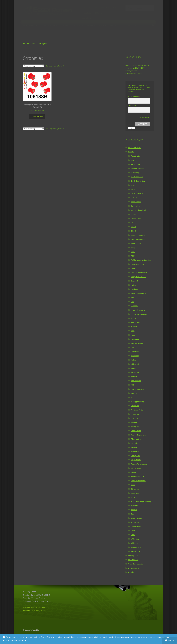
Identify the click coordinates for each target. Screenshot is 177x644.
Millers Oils (135, 364)
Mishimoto (135, 372)
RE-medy (134, 443)
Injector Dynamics (138, 310)
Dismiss (171, 640)
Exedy (133, 248)
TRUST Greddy (137, 518)
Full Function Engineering (141, 260)
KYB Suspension (137, 343)
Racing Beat (136, 427)
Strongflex (135, 489)
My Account (93, 8)
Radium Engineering (139, 435)
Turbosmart (136, 522)
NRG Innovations (137, 389)
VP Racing (135, 539)
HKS (133, 302)
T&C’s (114, 8)
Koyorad (134, 335)
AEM (133, 160)
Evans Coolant (137, 243)
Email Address (134, 97)
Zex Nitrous (78, 25)
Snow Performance (138, 481)
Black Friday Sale (135, 148)
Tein (133, 514)
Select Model (29, 25)
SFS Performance (138, 476)
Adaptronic (135, 156)
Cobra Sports (136, 202)
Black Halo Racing (138, 181)
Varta (133, 535)
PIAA (133, 397)
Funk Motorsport (137, 264)
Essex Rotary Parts (49, 25)
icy (45, 610)
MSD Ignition (136, 381)
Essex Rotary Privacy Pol (33, 610)
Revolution (135, 451)
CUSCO (134, 214)
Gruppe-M (135, 281)
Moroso (134, 377)
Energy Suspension (138, 235)
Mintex (134, 368)
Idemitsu (65, 25)
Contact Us (105, 8)
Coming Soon (133, 555)
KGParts (134, 327)
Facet (133, 252)
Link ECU (91, 25)
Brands (113, 25)
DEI (132, 223)
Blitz (133, 185)
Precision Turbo (137, 410)
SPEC (133, 485)
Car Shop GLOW (137, 193)
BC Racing (135, 173)
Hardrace (135, 289)
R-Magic (134, 422)
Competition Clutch (139, 210)
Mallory (134, 360)
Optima (134, 393)
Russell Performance (139, 464)
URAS (133, 531)
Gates (133, 268)
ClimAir (134, 198)
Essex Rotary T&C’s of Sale (34, 607)
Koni (133, 331)
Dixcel (133, 227)
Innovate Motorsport (139, 314)
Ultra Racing (136, 526)
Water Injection (134, 568)
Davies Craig (136, 218)
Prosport (134, 418)
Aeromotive (135, 164)
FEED (133, 256)
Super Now (135, 493)
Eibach (134, 231)
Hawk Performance (138, 293)
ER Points (98, 13)
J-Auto (134, 318)
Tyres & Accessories (136, 564)
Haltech (102, 25)
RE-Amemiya (136, 439)
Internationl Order (88, 18)
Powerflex (135, 406)
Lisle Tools (135, 352)
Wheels (131, 572)
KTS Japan (135, 339)
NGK (133, 385)
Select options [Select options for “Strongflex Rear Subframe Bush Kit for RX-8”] (37, 117)
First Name (132, 106)
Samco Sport (136, 468)
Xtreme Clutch (136, 547)
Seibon (134, 472)
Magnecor (135, 356)
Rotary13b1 (135, 456)
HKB (133, 298)
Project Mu (135, 414)
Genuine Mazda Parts (139, 273)
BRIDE (133, 189)
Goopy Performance (139, 277)
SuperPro (135, 497)
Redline (134, 447)
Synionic (134, 506)
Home (84, 8)
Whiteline (135, 543)
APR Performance (138, 169)
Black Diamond (137, 177)
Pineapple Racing (138, 402)
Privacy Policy (87, 13)
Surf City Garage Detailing (141, 501)
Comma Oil (135, 206)
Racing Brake (136, 431)
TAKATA (134, 510)
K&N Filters (135, 322)
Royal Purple (136, 460)
